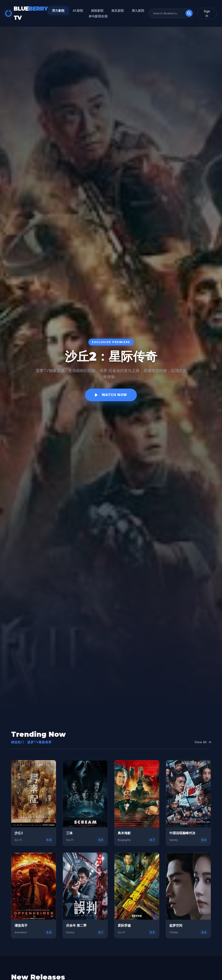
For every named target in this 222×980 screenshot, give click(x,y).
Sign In (207, 13)
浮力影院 (58, 11)
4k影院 (78, 11)
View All (203, 742)
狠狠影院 (97, 11)
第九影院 (138, 11)
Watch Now (111, 395)
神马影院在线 (98, 16)
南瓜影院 (118, 11)
